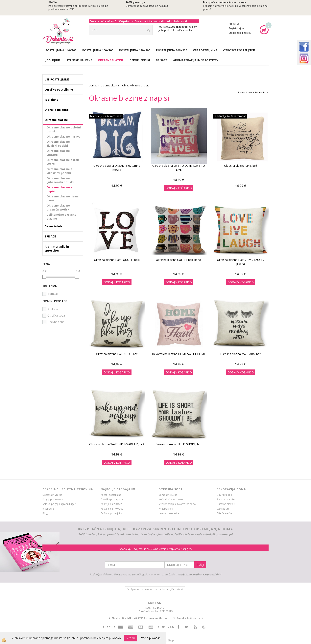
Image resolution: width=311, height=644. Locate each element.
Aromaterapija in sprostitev (196, 60)
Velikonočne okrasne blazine (61, 217)
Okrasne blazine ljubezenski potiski (60, 180)
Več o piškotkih (151, 638)
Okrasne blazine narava (64, 136)
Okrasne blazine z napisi (59, 189)
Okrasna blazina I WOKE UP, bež (117, 354)
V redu (131, 638)
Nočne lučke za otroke (171, 499)
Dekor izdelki (140, 60)
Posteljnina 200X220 (172, 50)
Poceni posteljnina (111, 495)
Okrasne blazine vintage (58, 153)
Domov (93, 86)
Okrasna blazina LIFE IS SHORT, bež (179, 444)
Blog (45, 513)
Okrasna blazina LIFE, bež (241, 166)
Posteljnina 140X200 (61, 50)
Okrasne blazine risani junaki (63, 198)
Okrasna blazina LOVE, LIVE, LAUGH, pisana (240, 262)
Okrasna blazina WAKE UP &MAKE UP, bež (117, 444)
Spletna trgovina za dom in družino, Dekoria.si (157, 589)
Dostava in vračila (52, 495)
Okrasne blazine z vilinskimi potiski (59, 171)
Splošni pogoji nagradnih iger (59, 504)
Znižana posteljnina (112, 513)
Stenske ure (223, 509)
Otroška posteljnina (112, 499)
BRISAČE (162, 60)
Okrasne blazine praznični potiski (58, 207)
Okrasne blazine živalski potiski (58, 144)
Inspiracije (48, 509)
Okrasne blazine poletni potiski (64, 129)
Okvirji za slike (225, 495)
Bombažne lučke (168, 495)
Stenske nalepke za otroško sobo (177, 504)
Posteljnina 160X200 (98, 50)
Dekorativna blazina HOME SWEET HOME (179, 354)
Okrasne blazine (111, 60)
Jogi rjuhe (53, 60)
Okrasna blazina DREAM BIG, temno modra (117, 168)
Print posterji (166, 509)
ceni (255, 92)
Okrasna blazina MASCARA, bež (241, 354)
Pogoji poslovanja (53, 499)
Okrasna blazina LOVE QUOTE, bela (117, 260)
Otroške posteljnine (239, 50)
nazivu (264, 92)
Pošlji (200, 565)
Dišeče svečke (224, 513)
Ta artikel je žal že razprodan (106, 116)
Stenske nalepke (79, 60)
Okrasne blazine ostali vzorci (63, 162)
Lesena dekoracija (169, 513)
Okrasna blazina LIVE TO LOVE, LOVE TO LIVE (179, 168)
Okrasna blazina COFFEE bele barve (179, 260)
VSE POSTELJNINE (205, 50)
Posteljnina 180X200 (135, 50)
